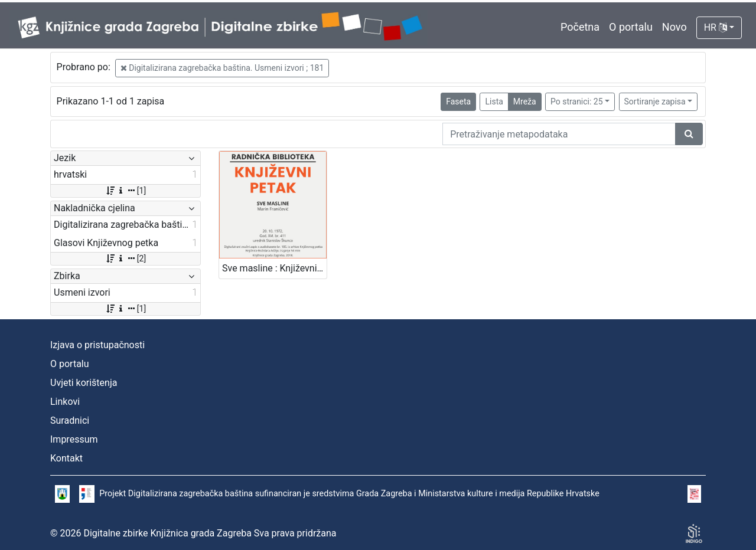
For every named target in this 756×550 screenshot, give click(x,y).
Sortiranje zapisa (655, 102)
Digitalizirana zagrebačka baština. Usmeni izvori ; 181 (222, 68)
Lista (494, 102)
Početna (580, 27)
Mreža (525, 102)
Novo (674, 27)
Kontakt (66, 458)
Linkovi (65, 402)
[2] (126, 258)
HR (716, 27)
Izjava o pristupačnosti (97, 345)
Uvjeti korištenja (84, 383)
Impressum (74, 439)
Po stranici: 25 (577, 102)
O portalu (631, 27)
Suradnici (70, 420)
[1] (126, 191)
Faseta (458, 102)
